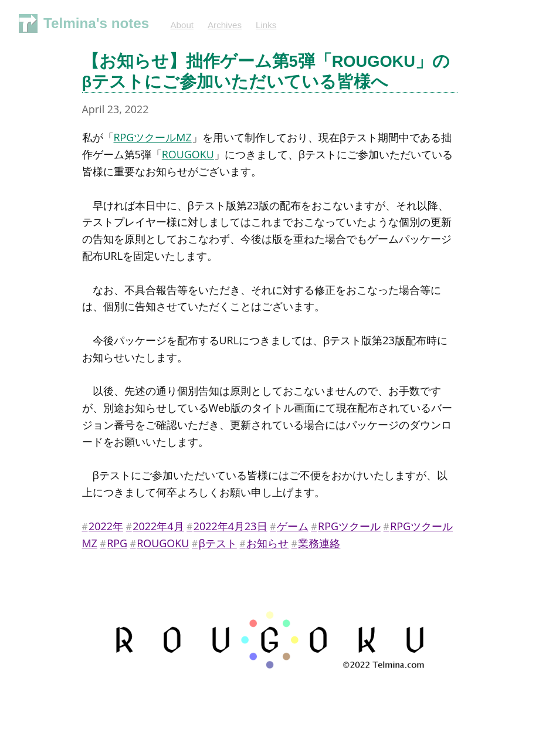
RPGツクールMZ (153, 137)
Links (266, 25)
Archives (225, 25)
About (182, 25)
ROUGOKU (188, 154)
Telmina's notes (96, 23)
